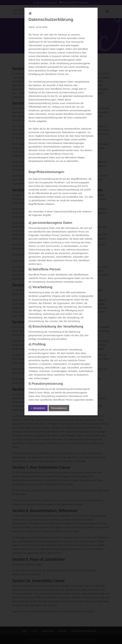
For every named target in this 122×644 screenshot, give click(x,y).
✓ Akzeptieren (38, 408)
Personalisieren (59, 408)
